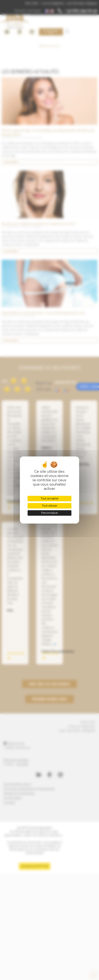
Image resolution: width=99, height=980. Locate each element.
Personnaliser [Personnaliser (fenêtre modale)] (49, 513)
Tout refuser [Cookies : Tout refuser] (49, 506)
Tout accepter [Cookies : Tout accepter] (49, 498)
